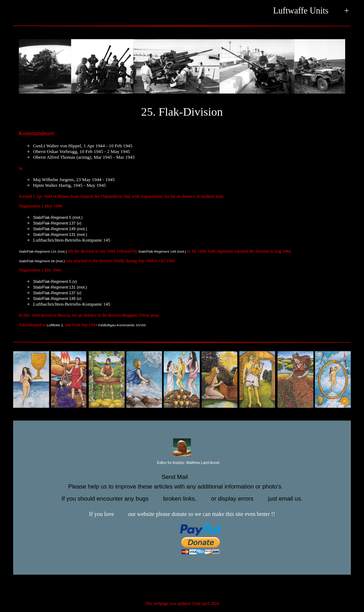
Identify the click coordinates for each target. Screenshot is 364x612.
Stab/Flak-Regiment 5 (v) (55, 281)
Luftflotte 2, (55, 325)
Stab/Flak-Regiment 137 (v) (57, 223)
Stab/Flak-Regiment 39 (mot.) (42, 261)
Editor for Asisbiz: (182, 463)
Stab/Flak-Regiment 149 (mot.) (60, 229)
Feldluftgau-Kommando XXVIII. (122, 325)
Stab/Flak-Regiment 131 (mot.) (60, 234)
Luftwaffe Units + (311, 11)
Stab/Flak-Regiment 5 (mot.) (58, 217)
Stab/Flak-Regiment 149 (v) (57, 299)
